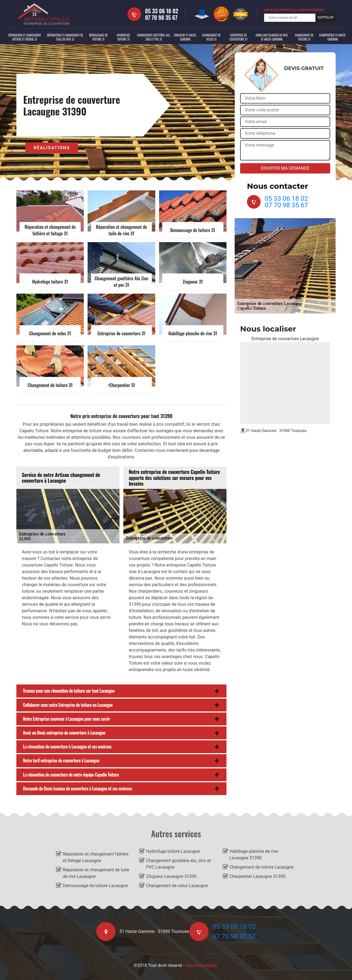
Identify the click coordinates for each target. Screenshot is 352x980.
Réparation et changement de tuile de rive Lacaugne (96, 873)
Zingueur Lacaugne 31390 (171, 876)
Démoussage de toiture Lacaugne (95, 886)
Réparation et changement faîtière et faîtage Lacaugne (96, 857)
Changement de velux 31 (211, 37)
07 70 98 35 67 (161, 17)
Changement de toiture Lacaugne (262, 867)
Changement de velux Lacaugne (177, 886)
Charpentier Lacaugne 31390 (257, 876)
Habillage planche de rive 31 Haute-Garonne (272, 37)
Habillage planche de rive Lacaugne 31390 (254, 855)
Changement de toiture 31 (304, 37)
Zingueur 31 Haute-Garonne (185, 37)
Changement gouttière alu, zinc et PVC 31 (154, 37)
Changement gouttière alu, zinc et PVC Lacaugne (178, 864)
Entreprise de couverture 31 (238, 37)
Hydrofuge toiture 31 (124, 37)
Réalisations (52, 148)
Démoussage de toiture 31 (98, 37)
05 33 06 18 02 (162, 11)
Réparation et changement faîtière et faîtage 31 (25, 37)
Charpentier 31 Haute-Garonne (333, 37)
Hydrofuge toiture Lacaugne (173, 851)
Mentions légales (202, 965)
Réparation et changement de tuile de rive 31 (65, 37)
